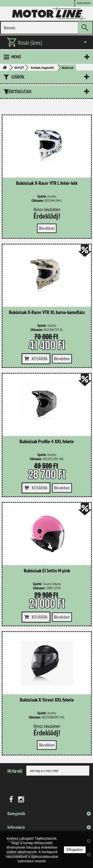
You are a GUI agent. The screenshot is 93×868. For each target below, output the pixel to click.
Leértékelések (18, 92)
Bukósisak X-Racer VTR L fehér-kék (47, 183)
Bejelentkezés (84, 3)
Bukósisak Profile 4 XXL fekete (47, 442)
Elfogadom (75, 850)
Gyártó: (42, 196)
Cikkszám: (38, 201)
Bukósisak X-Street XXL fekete (47, 700)
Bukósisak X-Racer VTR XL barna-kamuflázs (47, 313)
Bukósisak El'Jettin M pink (47, 571)
